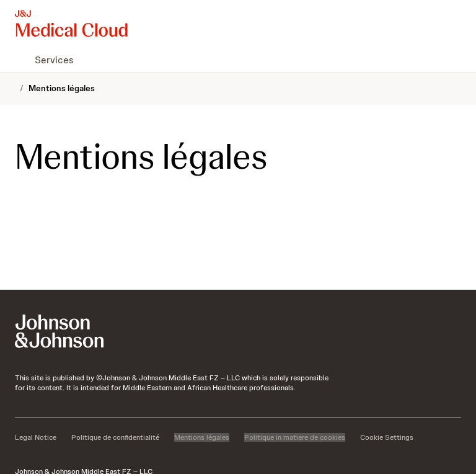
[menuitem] (20, 60)
